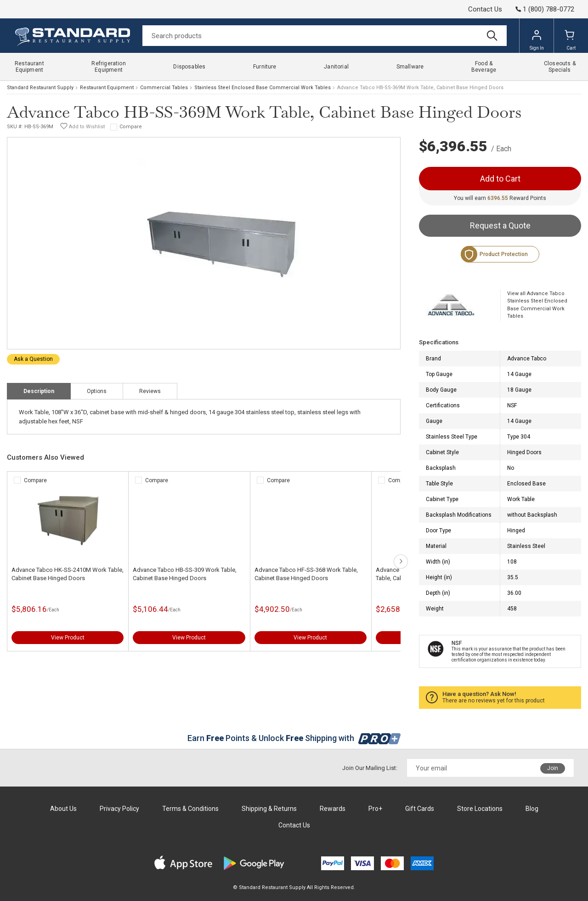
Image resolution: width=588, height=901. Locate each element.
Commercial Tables (164, 88)
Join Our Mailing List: (370, 768)
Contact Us (485, 9)
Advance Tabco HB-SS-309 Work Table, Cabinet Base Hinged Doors (185, 574)
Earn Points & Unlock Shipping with (294, 738)
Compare (131, 127)
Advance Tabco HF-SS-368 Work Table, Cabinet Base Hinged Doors (306, 574)
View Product (68, 638)
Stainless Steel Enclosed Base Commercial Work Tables (263, 88)
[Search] (325, 36)
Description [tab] (39, 391)
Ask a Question (33, 359)
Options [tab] (97, 391)
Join (553, 768)
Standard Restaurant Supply (40, 88)
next (401, 562)
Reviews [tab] (150, 391)
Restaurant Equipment (107, 88)
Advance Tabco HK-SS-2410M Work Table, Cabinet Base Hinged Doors (68, 574)
